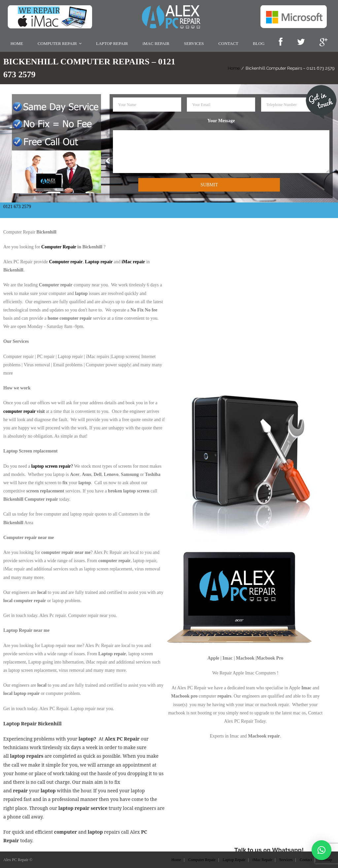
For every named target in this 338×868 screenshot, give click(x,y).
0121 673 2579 (17, 206)
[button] (321, 850)
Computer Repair (59, 246)
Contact (306, 859)
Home (234, 67)
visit (24, 410)
